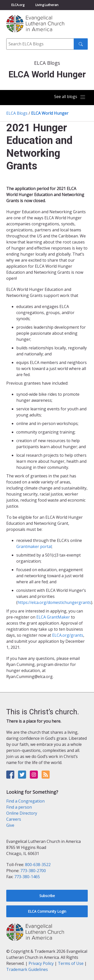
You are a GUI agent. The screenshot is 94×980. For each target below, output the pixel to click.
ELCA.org (18, 5)
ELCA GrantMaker (53, 617)
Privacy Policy (41, 963)
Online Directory (22, 813)
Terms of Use (71, 963)
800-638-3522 (38, 865)
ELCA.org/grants (68, 635)
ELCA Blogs (17, 113)
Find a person (19, 807)
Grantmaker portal (34, 546)
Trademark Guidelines (27, 969)
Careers (14, 819)
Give (10, 825)
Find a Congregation (25, 801)
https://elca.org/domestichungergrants (54, 602)
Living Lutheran (47, 5)
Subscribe (47, 896)
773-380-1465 (27, 877)
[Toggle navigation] (70, 97)
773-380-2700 (33, 871)
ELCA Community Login (47, 911)
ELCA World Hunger (50, 113)
